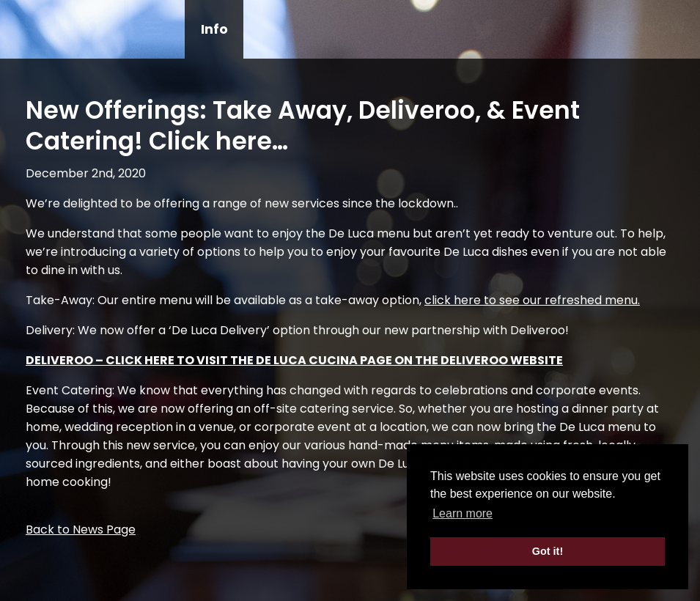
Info (214, 29)
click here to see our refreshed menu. (532, 300)
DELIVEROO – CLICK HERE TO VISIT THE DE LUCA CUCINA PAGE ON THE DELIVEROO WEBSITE (294, 360)
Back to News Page (81, 530)
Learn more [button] (463, 513)
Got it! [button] (548, 551)
